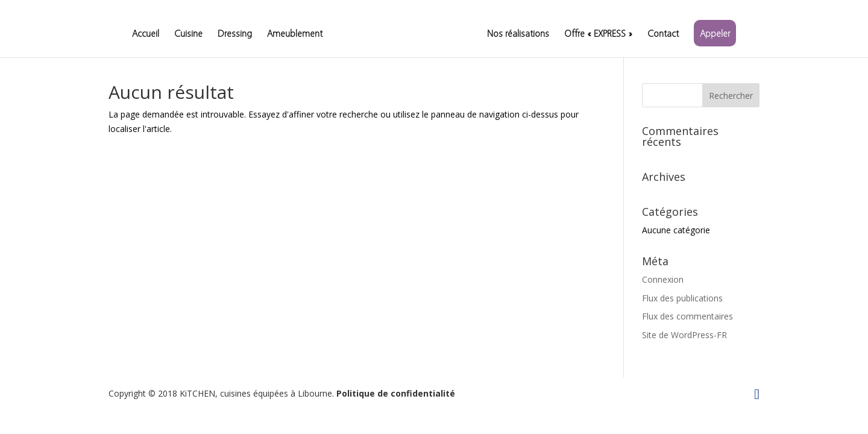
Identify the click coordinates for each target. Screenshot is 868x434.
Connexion (663, 279)
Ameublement (295, 34)
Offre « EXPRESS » (598, 34)
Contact (663, 34)
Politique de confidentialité (396, 393)
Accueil (146, 34)
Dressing (235, 34)
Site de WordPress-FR (684, 335)
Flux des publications (682, 298)
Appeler (715, 33)
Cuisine (188, 34)
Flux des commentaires (687, 316)
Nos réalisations (518, 34)
